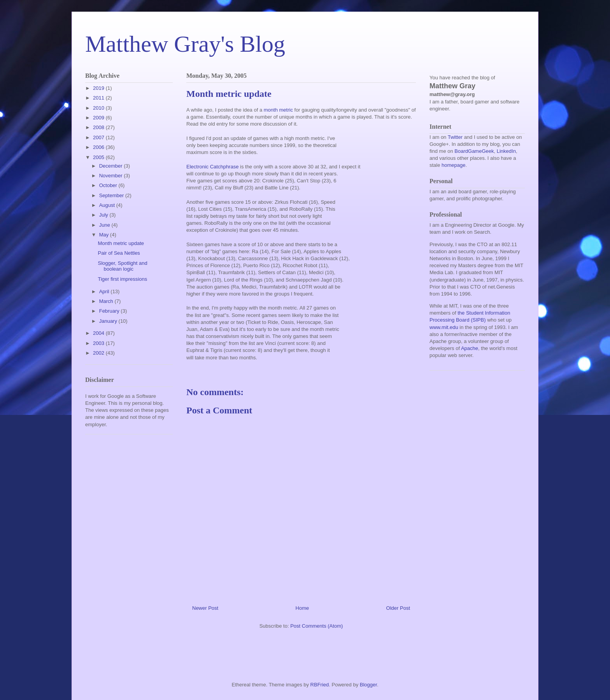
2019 (99, 88)
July (104, 215)
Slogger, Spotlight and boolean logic (122, 266)
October (109, 185)
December (112, 166)
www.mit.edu (444, 327)
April (105, 291)
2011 (99, 98)
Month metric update (121, 243)
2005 (99, 157)
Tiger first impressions (122, 279)
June (105, 225)
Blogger (368, 685)
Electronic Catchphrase (212, 167)
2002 (99, 353)
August (108, 205)
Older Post (398, 608)
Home (302, 608)
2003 (99, 343)
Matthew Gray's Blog (185, 44)
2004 (99, 333)
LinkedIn (506, 151)
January (109, 321)
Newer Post (205, 608)
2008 (99, 127)
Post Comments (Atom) (316, 626)
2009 (99, 118)
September (112, 195)
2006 (99, 147)
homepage (453, 165)
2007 (99, 137)
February (110, 311)
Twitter (455, 137)
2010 (99, 108)
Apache (470, 348)
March (107, 301)
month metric (278, 110)
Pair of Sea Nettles (119, 253)
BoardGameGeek (474, 151)
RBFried (320, 685)
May (105, 235)
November (112, 176)
